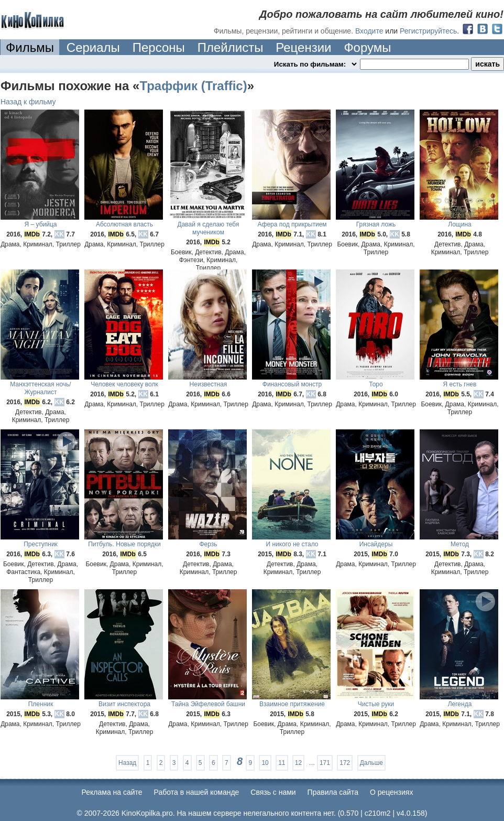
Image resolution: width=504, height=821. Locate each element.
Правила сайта (333, 792)
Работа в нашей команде (197, 792)
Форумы (367, 47)
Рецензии (303, 47)
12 (298, 763)
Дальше (371, 763)
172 (345, 763)
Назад (127, 763)
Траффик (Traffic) (193, 86)
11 (282, 763)
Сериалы (93, 47)
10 (265, 763)
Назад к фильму (28, 102)
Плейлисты (231, 47)
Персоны (159, 47)
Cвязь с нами (273, 792)
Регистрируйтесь (428, 31)
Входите (369, 31)
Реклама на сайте (112, 792)
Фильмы (30, 47)
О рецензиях (392, 792)
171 (325, 763)
